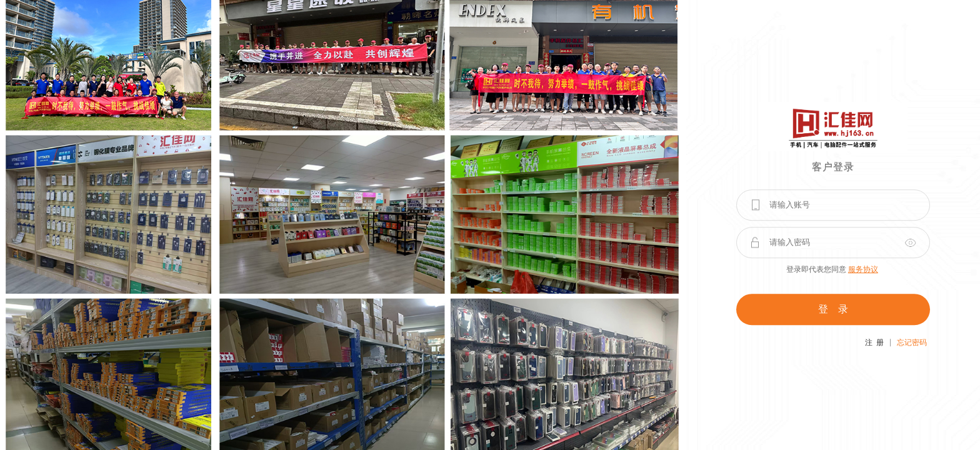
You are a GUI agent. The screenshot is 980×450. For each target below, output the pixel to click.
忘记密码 (912, 342)
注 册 (874, 342)
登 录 (833, 309)
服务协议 (863, 269)
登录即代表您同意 (832, 269)
